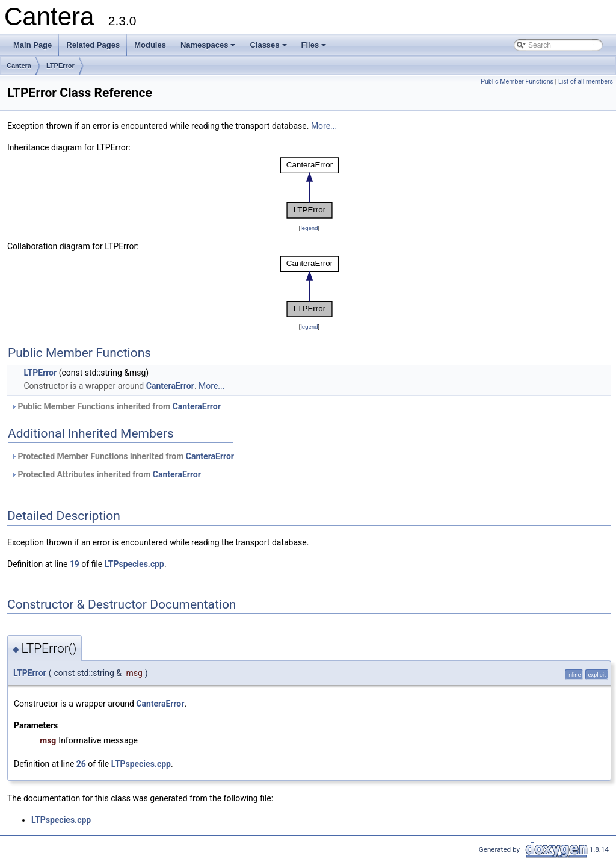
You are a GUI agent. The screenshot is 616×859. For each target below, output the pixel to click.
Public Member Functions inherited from (115, 406)
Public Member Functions (517, 82)
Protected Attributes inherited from (106, 474)
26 (81, 764)
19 (75, 564)
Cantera (19, 66)
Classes (269, 48)
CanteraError (170, 386)
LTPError (60, 66)
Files (315, 48)
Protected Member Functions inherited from (122, 456)
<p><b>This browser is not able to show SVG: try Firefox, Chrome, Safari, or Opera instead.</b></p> (310, 188)
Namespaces (209, 48)
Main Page (32, 45)
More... (324, 126)
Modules (150, 45)
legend (309, 228)
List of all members (586, 82)
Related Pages (93, 45)
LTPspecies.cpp (134, 564)
